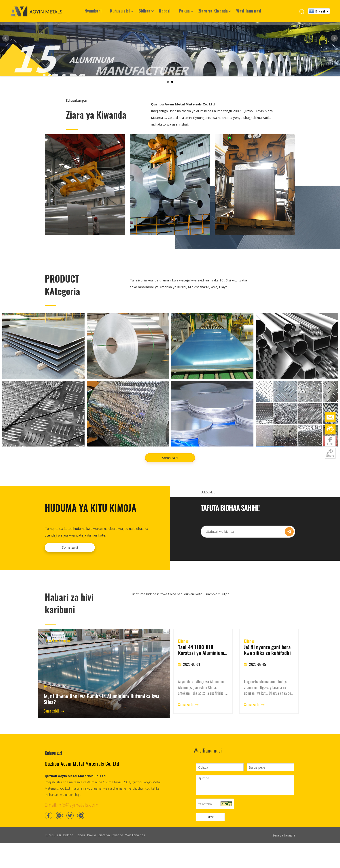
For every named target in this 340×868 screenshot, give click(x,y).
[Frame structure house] (170, 231)
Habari (165, 10)
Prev (6, 61)
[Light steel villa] (255, 231)
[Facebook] (49, 862)
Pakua (184, 10)
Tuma (210, 863)
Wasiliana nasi (249, 10)
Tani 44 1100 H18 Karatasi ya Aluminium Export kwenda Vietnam (268, 696)
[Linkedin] (59, 862)
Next (334, 61)
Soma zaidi (170, 504)
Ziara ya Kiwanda (213, 10)
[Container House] (85, 231)
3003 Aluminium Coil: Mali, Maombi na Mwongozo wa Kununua (201, 696)
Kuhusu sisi (120, 10)
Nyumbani (93, 10)
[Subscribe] (289, 578)
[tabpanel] (203, 718)
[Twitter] (70, 862)
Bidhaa (144, 10)
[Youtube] (81, 862)
